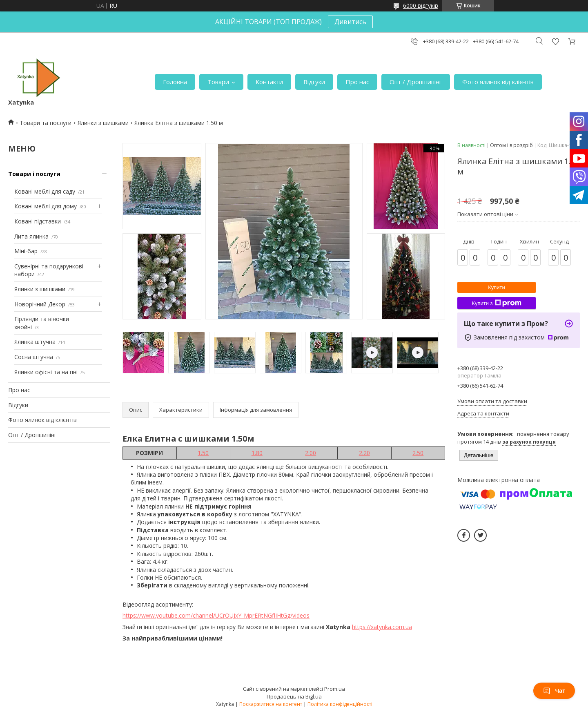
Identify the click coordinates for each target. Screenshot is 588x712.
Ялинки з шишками (103, 123)
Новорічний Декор (40, 304)
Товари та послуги (46, 123)
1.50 (203, 453)
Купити (497, 287)
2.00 (311, 453)
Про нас (357, 82)
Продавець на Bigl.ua (294, 696)
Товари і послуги (34, 174)
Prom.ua (335, 689)
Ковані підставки (38, 221)
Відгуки (314, 82)
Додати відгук (555, 41)
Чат (554, 691)
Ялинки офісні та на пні (46, 372)
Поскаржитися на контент (271, 704)
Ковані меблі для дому (46, 206)
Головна (175, 82)
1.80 (257, 453)
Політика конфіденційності (340, 704)
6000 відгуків (421, 6)
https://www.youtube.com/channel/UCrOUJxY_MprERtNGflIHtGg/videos (216, 615)
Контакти (269, 82)
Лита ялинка (31, 236)
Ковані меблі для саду (45, 191)
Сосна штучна (34, 357)
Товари (218, 82)
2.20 (364, 453)
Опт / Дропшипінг (416, 82)
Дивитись (350, 22)
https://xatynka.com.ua (382, 627)
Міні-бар (26, 251)
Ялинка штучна (35, 342)
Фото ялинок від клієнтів (498, 82)
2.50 (418, 453)
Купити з (496, 303)
